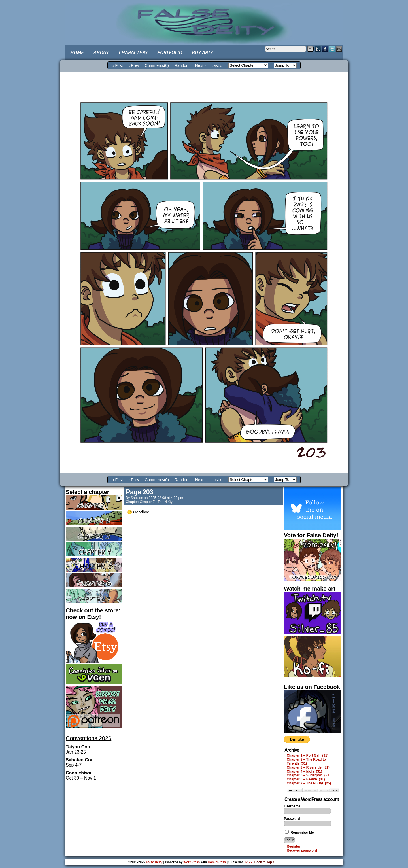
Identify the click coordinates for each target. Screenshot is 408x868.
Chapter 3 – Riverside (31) (308, 767)
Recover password (302, 850)
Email (339, 49)
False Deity (204, 18)
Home (77, 52)
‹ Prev (134, 65)
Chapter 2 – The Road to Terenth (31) (306, 761)
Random (182, 65)
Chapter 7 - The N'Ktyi (156, 502)
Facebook (325, 49)
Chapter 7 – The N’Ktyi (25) (309, 783)
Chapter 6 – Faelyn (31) (306, 779)
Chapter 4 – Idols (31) (304, 771)
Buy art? (202, 52)
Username (292, 806)
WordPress (192, 862)
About (101, 52)
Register (294, 846)
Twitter (332, 49)
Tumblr (318, 49)
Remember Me (299, 833)
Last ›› (217, 65)
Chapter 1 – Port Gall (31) (308, 755)
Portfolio (169, 52)
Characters (133, 52)
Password (292, 819)
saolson (137, 498)
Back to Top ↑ (264, 862)
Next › (200, 65)
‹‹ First (117, 65)
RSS (249, 862)
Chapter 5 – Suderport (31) (309, 775)
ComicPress (217, 862)
